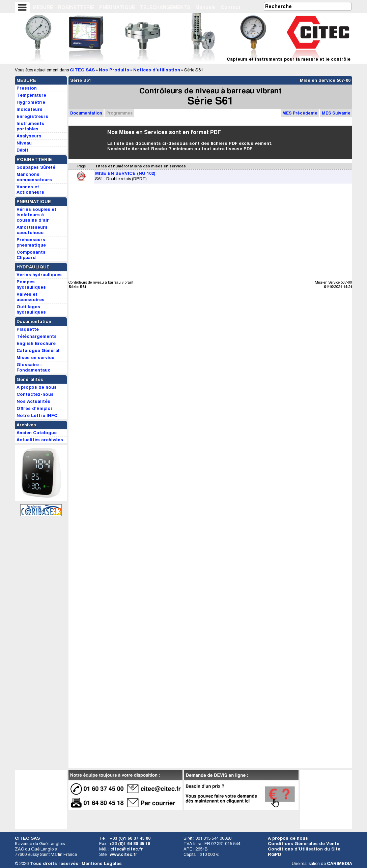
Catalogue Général (38, 350)
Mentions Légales (102, 863)
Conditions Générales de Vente (304, 844)
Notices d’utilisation (157, 70)
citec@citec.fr (127, 849)
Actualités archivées (40, 440)
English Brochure (36, 343)
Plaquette (28, 329)
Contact (231, 7)
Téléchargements (37, 336)
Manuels (205, 7)
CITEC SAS (82, 70)
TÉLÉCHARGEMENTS (165, 7)
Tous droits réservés (54, 863)
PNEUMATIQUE (117, 7)
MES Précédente (300, 113)
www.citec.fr (123, 854)
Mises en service (35, 358)
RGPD (274, 854)
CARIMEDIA (340, 863)
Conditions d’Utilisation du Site (304, 849)
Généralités (30, 379)
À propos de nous (288, 838)
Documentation (86, 113)
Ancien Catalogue (37, 433)
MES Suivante (336, 113)
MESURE (43, 7)
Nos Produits (114, 70)
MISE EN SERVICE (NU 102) (125, 173)
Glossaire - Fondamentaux (33, 367)
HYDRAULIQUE (33, 267)
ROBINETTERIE (76, 7)
